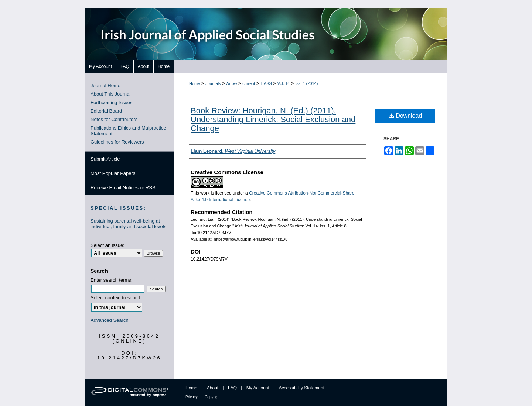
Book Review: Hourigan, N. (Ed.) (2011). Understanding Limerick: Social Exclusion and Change (273, 119)
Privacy (192, 397)
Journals (213, 83)
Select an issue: (108, 245)
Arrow (232, 83)
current (249, 83)
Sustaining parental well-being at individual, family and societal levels (128, 224)
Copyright (213, 397)
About (213, 388)
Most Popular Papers (113, 173)
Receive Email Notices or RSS (123, 188)
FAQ (232, 388)
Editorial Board (106, 111)
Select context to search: (117, 298)
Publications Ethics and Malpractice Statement (128, 131)
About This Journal (110, 94)
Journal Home (105, 85)
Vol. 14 (284, 83)
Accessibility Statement (302, 388)
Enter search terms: (111, 280)
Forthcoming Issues (111, 102)
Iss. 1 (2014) (306, 83)
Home (195, 83)
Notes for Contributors (114, 119)
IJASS (266, 83)
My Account (258, 388)
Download (405, 116)
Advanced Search (110, 320)
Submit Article (105, 159)
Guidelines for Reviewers (117, 142)
